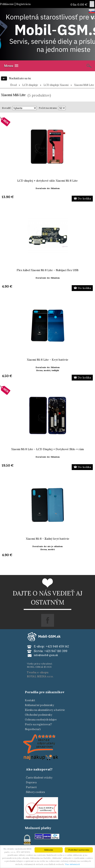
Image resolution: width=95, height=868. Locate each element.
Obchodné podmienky (39, 715)
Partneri (31, 787)
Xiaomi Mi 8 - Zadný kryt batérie (48, 539)
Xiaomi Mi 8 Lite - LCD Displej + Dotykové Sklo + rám (47, 449)
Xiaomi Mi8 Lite (84, 85)
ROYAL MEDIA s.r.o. (40, 676)
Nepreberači (33, 729)
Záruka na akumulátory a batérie (45, 710)
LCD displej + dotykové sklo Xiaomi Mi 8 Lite (47, 181)
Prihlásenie (7, 4)
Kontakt (30, 700)
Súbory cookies (35, 792)
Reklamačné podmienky (39, 705)
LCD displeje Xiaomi (56, 85)
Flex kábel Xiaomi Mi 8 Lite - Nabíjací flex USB (48, 270)
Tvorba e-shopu (38, 672)
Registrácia (23, 4)
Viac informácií (72, 864)
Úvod (13, 85)
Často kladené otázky (39, 778)
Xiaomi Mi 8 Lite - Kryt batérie (48, 360)
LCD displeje (30, 85)
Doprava (31, 782)
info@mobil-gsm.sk (46, 655)
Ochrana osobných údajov (41, 720)
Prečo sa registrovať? (38, 724)
